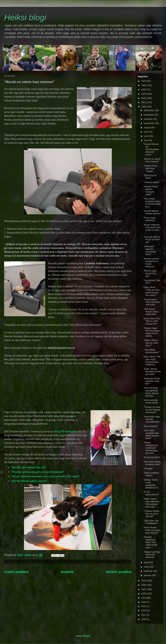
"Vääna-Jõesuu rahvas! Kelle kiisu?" (151, 343)
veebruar (149, 571)
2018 (144, 585)
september (149, 123)
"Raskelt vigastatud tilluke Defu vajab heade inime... (150, 542)
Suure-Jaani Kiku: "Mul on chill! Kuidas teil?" (152, 321)
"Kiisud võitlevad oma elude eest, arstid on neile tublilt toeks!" (45, 476)
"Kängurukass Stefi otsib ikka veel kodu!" (151, 302)
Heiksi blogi (25, 17)
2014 (144, 602)
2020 (144, 107)
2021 (144, 102)
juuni (147, 136)
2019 (144, 581)
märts (147, 567)
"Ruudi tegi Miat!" (152, 457)
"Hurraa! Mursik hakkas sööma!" (29, 481)
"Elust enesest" (151, 426)
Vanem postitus (119, 572)
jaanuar (148, 575)
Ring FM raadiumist (65, 431)
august (147, 128)
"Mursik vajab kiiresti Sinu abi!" (29, 467)
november (149, 115)
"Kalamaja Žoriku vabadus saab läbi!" (152, 381)
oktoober (149, 119)
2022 (144, 98)
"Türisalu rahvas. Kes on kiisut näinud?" (152, 514)
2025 (144, 85)
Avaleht (67, 572)
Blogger (86, 636)
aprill (147, 562)
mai (146, 140)
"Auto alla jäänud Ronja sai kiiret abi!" (152, 239)
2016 (144, 594)
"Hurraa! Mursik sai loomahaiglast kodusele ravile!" (151, 149)
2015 (144, 598)
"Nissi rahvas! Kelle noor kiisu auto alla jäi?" (152, 530)
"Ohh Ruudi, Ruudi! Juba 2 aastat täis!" (151, 312)
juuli (146, 132)
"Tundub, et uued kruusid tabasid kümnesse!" (152, 410)
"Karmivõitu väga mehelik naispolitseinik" (152, 419)
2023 (144, 94)
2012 (144, 611)
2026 (144, 81)
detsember (149, 110)
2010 (144, 619)
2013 (144, 606)
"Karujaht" (148, 469)
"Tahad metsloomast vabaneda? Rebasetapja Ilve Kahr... (151, 448)
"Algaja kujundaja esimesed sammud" (152, 554)
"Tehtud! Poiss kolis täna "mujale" (150, 168)
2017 (144, 589)
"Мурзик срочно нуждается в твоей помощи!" (38, 472)
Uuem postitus (16, 572)
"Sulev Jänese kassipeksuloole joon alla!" (152, 371)
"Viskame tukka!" (152, 182)
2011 (144, 615)
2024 (144, 90)
